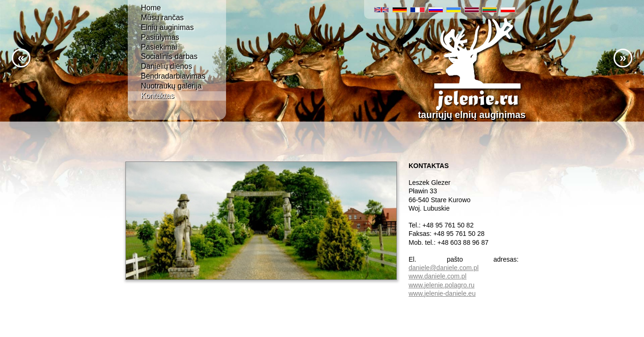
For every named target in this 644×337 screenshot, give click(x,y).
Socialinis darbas (169, 56)
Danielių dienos (166, 66)
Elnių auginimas (167, 27)
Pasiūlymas (160, 37)
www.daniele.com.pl (438, 276)
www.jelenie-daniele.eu (442, 293)
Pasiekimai (159, 47)
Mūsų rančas (162, 18)
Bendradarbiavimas (173, 76)
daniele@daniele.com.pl (444, 268)
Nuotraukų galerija (171, 86)
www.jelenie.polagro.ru (442, 285)
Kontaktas (157, 96)
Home (151, 8)
